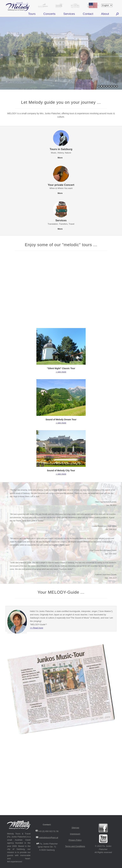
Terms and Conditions (75, 846)
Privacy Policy (75, 840)
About (105, 14)
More (61, 158)
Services (69, 14)
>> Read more (37, 628)
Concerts (49, 14)
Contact (88, 14)
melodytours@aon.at (49, 837)
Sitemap (75, 828)
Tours (32, 14)
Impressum (75, 834)
